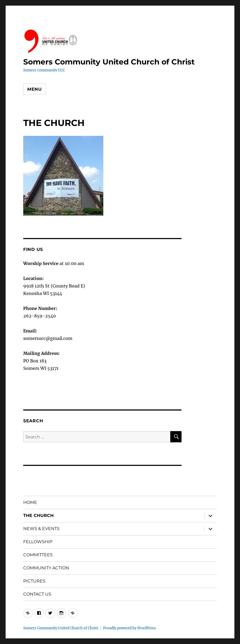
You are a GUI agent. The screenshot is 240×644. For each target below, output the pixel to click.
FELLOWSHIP (38, 542)
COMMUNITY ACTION (46, 568)
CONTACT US (37, 594)
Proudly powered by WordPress (129, 628)
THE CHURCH (38, 515)
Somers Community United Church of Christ (109, 62)
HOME (30, 502)
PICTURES (34, 581)
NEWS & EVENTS (41, 529)
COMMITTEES (38, 555)
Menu (35, 89)
